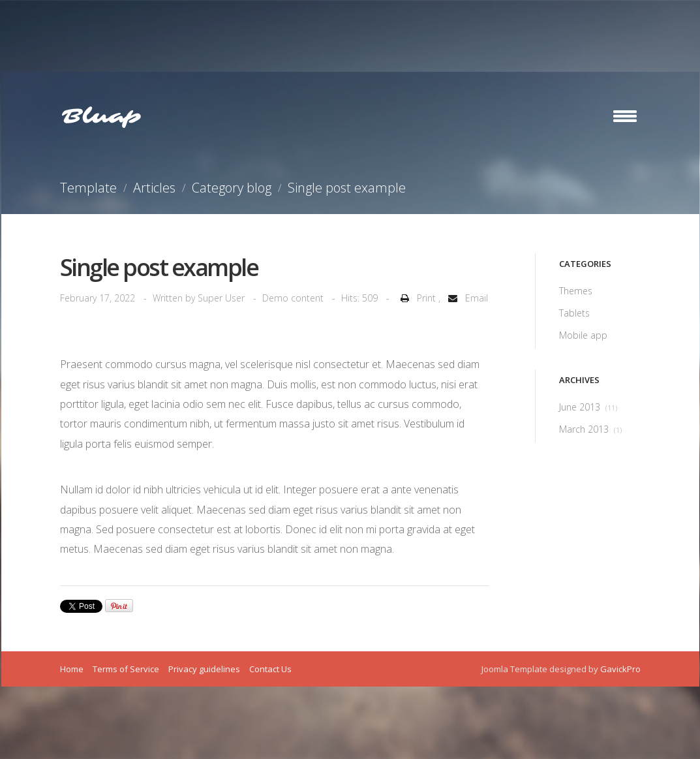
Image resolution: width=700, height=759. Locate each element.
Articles (154, 188)
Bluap (101, 117)
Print (417, 298)
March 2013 (590, 429)
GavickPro (620, 669)
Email (465, 298)
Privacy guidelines (204, 669)
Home (72, 669)
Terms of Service (126, 669)
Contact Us (270, 669)
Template (88, 188)
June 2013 (588, 407)
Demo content (293, 298)
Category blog (232, 188)
